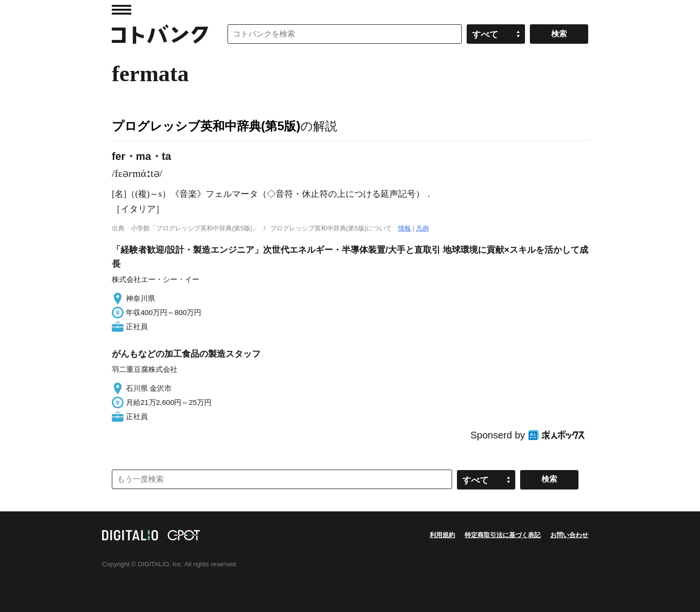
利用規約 (442, 535)
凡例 (422, 228)
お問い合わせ (569, 535)
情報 (404, 228)
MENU (122, 10)
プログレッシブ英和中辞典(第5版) (206, 126)
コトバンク (160, 34)
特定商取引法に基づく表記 (503, 535)
